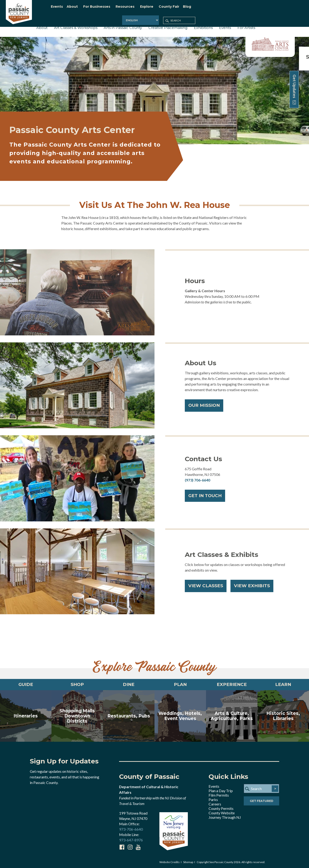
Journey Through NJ (225, 817)
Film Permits (219, 794)
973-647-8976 (131, 839)
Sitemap (188, 861)
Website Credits (170, 861)
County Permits (221, 808)
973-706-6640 (131, 828)
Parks (213, 799)
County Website (222, 812)
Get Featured (262, 800)
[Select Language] (244, 8)
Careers (215, 803)
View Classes (207, 583)
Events (214, 785)
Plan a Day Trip (221, 790)
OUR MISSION (206, 403)
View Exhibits (256, 583)
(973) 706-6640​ (197, 477)
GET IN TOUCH (207, 493)
